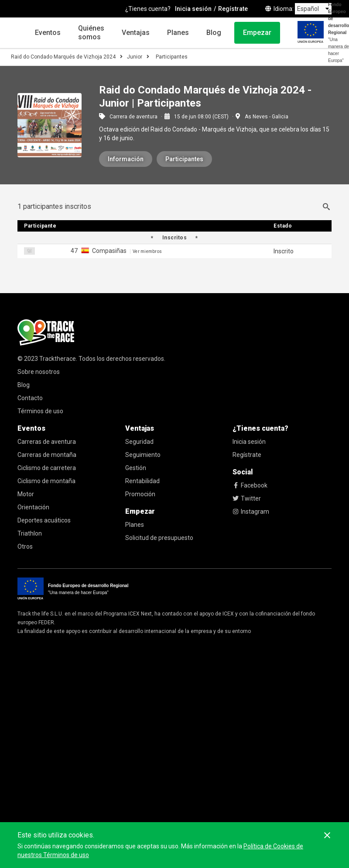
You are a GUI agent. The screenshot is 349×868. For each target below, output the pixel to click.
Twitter (247, 498)
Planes (178, 33)
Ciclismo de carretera (47, 468)
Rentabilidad (142, 481)
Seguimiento (143, 455)
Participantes (184, 159)
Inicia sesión (249, 442)
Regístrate (247, 455)
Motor (26, 494)
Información (126, 159)
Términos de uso (40, 411)
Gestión (136, 468)
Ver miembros (147, 251)
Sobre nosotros (39, 372)
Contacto (30, 398)
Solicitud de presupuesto (159, 538)
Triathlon (30, 533)
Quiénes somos (91, 33)
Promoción (140, 494)
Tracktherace (58, 359)
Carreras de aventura (47, 442)
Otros (25, 546)
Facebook (250, 485)
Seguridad (139, 442)
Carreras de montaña (47, 455)
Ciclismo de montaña (46, 481)
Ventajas (136, 33)
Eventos (48, 33)
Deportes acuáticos (44, 520)
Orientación (33, 507)
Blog (214, 33)
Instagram (251, 512)
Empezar (257, 33)
